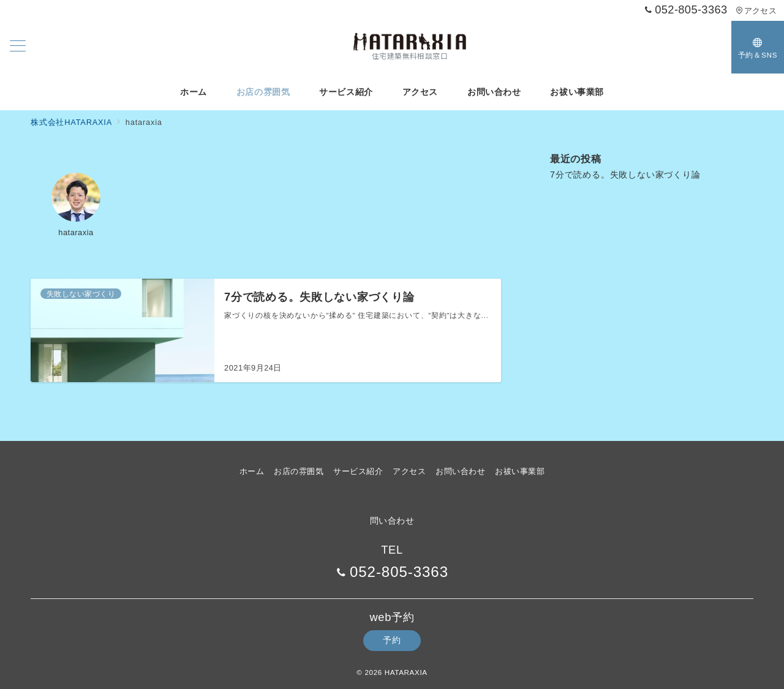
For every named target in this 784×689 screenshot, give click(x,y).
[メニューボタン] (18, 47)
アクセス (756, 11)
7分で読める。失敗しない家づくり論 (625, 175)
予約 (392, 640)
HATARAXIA (406, 672)
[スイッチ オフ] (758, 47)
